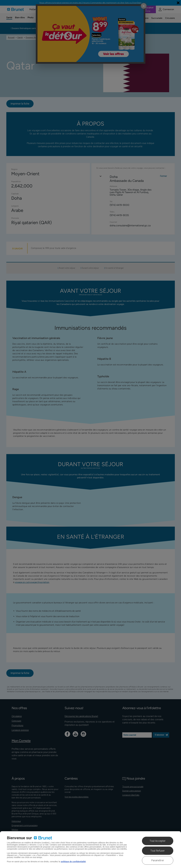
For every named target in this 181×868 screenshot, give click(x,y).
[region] (90, 850)
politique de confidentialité (73, 862)
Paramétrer (158, 860)
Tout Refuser (158, 851)
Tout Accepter (158, 841)
